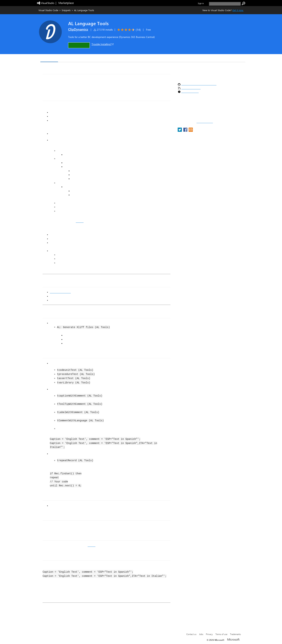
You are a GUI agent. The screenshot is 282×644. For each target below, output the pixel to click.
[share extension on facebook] (186, 131)
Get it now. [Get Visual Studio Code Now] (238, 10)
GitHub (80, 221)
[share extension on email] (191, 131)
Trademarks (235, 634)
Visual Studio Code (48, 10)
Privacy (209, 634)
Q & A (90, 59)
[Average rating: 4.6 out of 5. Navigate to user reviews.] (128, 30)
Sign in (201, 3)
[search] (225, 4)
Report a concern (205, 122)
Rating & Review (110, 59)
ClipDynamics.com (60, 292)
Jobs (201, 634)
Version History (71, 59)
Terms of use (221, 634)
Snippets (66, 10)
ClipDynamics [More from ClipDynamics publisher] (78, 29)
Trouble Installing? (103, 44)
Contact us (191, 634)
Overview (49, 58)
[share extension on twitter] (180, 131)
